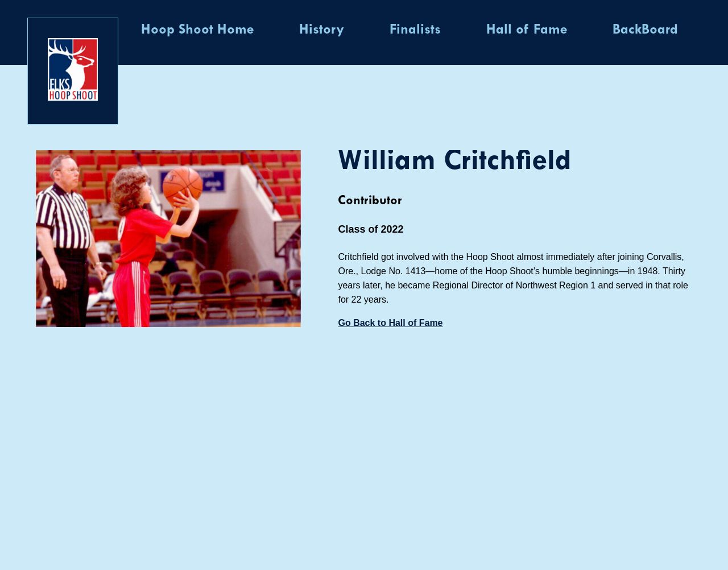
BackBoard (645, 30)
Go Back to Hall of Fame (390, 323)
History (322, 30)
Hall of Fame (527, 30)
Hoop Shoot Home (197, 30)
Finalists (415, 30)
